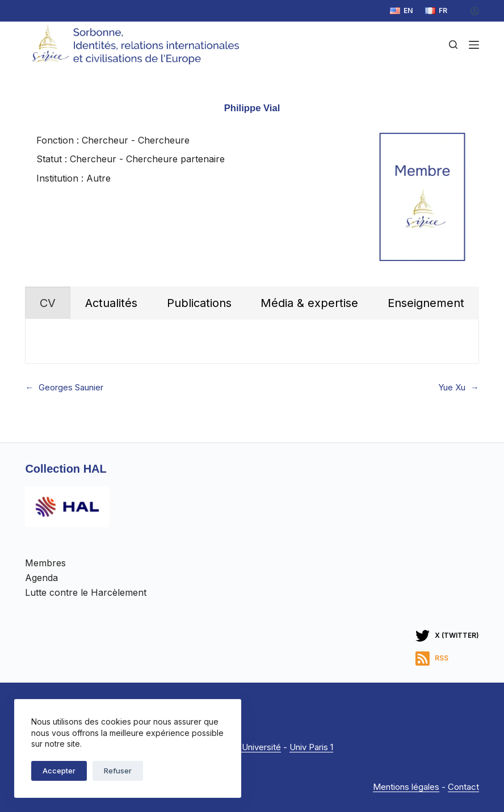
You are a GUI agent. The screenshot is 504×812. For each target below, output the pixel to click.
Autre (98, 178)
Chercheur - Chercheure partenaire (147, 159)
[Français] (436, 11)
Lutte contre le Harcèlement (86, 592)
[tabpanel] (252, 341)
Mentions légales (406, 787)
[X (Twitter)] (447, 636)
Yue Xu (452, 388)
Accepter (59, 771)
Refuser (118, 771)
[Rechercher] (453, 45)
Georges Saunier (71, 388)
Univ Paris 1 (311, 747)
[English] (401, 11)
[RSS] (447, 659)
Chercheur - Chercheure (136, 140)
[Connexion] (475, 11)
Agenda (41, 578)
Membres (45, 563)
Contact (463, 787)
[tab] (48, 303)
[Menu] (474, 45)
